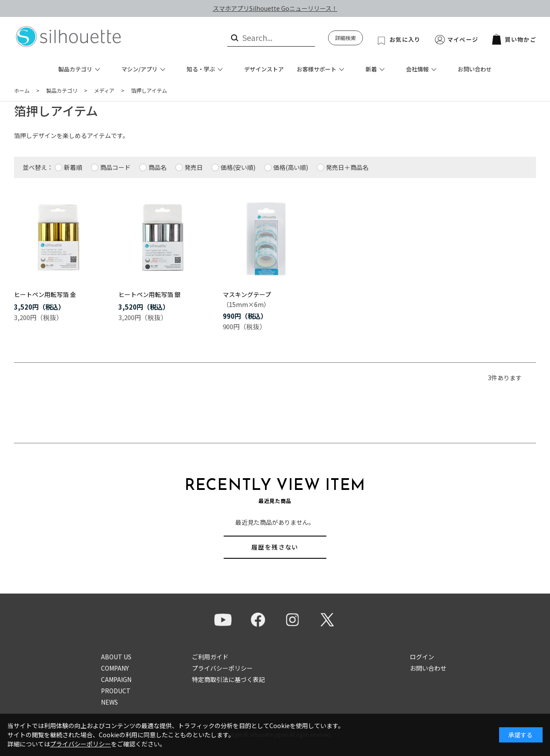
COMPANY (115, 668)
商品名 (158, 167)
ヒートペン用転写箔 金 (45, 294)
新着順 (73, 167)
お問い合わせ (475, 69)
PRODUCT (116, 691)
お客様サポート (317, 69)
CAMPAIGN (116, 679)
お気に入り (405, 39)
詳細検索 (345, 38)
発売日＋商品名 (347, 167)
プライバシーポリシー (222, 668)
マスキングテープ (247, 294)
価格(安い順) (238, 167)
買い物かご (514, 39)
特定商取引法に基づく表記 (228, 679)
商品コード (115, 167)
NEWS (109, 702)
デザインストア (264, 69)
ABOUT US (116, 657)
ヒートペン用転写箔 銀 (149, 294)
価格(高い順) (291, 167)
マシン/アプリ (139, 69)
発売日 (194, 167)
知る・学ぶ (201, 69)
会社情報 (417, 69)
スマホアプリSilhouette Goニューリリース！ (275, 8)
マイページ (463, 39)
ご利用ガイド (210, 657)
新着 (371, 69)
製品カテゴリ (75, 69)
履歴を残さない (275, 547)
